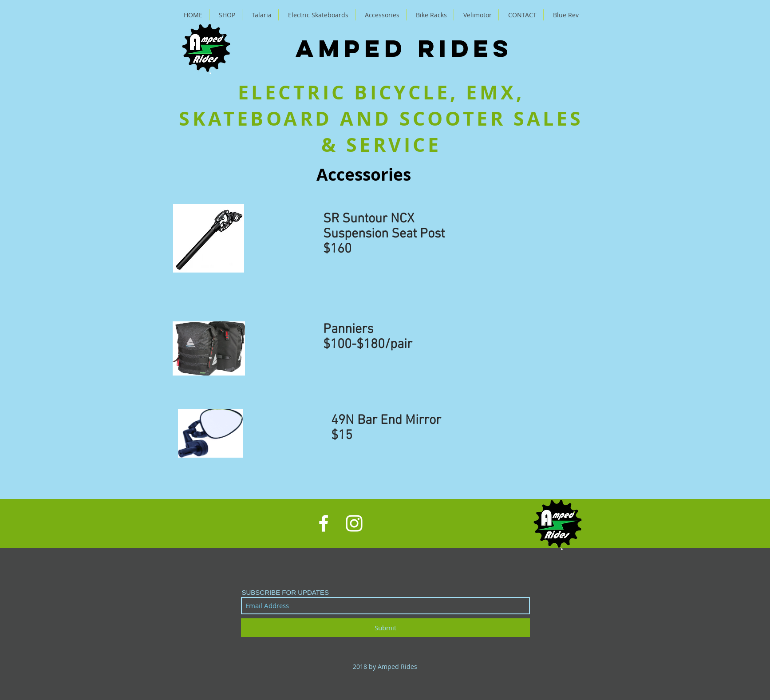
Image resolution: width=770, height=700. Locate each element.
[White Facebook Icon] (324, 523)
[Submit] (385, 628)
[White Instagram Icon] (354, 523)
